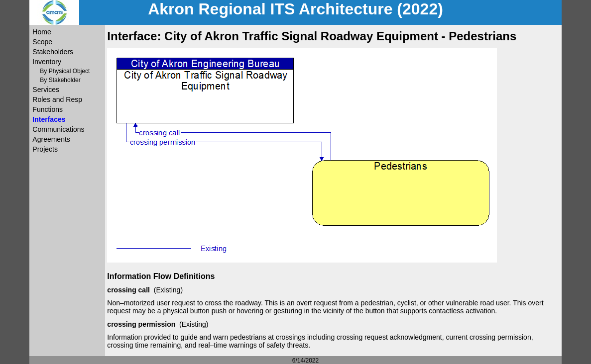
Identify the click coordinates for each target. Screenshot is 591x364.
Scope (42, 42)
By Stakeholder (60, 80)
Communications (58, 129)
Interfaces (49, 119)
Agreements (51, 139)
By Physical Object (65, 71)
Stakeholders (53, 52)
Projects (45, 149)
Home (42, 32)
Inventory (47, 62)
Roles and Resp (57, 99)
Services (46, 90)
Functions (48, 109)
